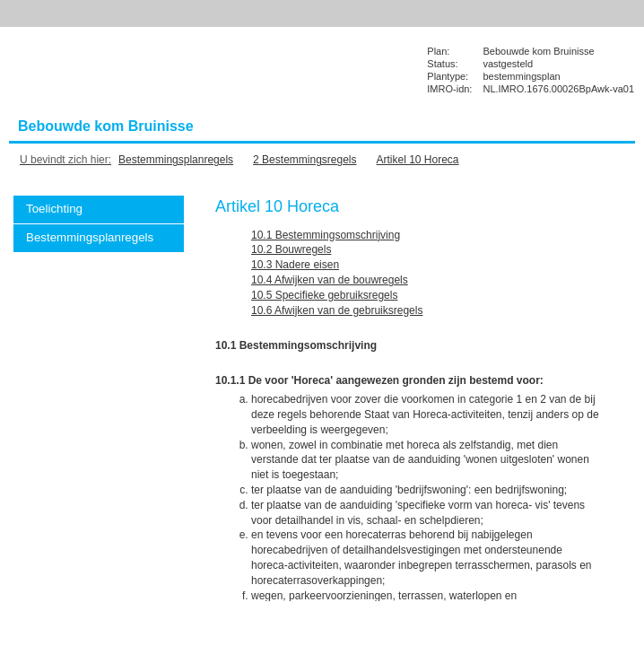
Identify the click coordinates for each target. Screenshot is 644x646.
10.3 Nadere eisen (295, 265)
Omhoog (611, 289)
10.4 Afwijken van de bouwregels (330, 280)
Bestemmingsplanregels (176, 160)
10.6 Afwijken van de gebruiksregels (337, 310)
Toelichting (54, 209)
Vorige (611, 235)
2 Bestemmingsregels (305, 160)
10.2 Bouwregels (291, 249)
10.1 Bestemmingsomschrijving (326, 235)
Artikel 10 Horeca (418, 160)
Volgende (611, 262)
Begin (611, 208)
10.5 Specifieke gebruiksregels (324, 295)
